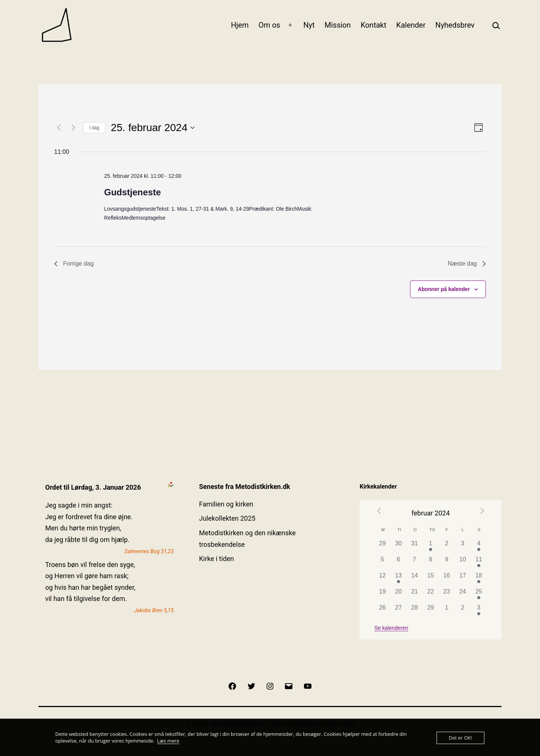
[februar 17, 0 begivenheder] (463, 579)
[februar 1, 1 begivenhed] (431, 547)
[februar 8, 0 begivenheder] (431, 563)
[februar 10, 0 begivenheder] (463, 563)
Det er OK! (460, 738)
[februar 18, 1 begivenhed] (479, 579)
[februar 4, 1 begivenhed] (479, 547)
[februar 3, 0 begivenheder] (463, 547)
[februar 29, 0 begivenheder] (431, 611)
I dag (94, 128)
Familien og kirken (226, 504)
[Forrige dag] (59, 128)
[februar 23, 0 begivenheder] (447, 595)
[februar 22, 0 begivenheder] (431, 595)
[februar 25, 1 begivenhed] (479, 595)
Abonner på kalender (444, 289)
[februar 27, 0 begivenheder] (399, 611)
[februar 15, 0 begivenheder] (431, 579)
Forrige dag (74, 264)
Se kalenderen (391, 628)
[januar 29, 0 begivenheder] (383, 547)
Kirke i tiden (216, 559)
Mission (338, 25)
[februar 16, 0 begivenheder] (447, 579)
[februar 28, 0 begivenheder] (415, 611)
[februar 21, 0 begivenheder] (415, 595)
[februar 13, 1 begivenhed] (399, 579)
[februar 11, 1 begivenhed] (479, 563)
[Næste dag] (73, 128)
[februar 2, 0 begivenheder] (447, 547)
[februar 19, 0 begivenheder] (383, 595)
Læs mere (168, 741)
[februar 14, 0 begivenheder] (415, 579)
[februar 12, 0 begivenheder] (383, 579)
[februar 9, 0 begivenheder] (447, 563)
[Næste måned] (482, 511)
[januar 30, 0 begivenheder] (399, 547)
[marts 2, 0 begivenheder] (463, 611)
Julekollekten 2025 (227, 518)
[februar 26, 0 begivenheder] (383, 611)
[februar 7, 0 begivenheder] (415, 563)
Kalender (411, 25)
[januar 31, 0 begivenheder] (415, 547)
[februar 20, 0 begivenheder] (399, 595)
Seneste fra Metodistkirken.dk (245, 487)
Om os (269, 25)
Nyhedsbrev (455, 25)
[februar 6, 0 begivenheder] (399, 563)
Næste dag (467, 264)
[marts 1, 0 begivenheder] (447, 611)
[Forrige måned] (379, 511)
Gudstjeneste (133, 192)
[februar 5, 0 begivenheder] (383, 563)
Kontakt (374, 25)
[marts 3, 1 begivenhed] (479, 611)
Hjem (240, 25)
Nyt (309, 25)
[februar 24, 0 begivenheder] (463, 595)
